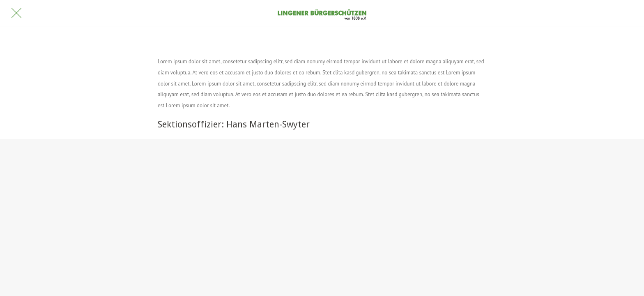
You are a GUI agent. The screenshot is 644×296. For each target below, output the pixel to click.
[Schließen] (16, 13)
